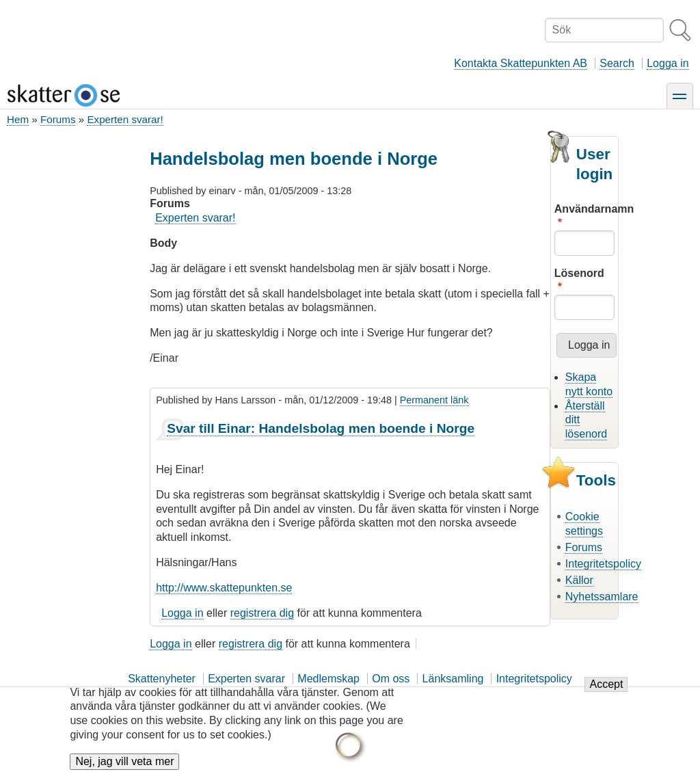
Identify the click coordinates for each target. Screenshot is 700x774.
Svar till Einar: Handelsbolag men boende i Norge (321, 428)
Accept (606, 686)
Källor (579, 580)
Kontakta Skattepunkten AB (521, 63)
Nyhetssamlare (602, 597)
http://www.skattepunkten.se (224, 588)
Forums (58, 119)
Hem (18, 119)
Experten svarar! (125, 119)
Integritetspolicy (603, 564)
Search (617, 63)
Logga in (668, 63)
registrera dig (262, 613)
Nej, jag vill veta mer (124, 763)
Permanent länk (434, 400)
